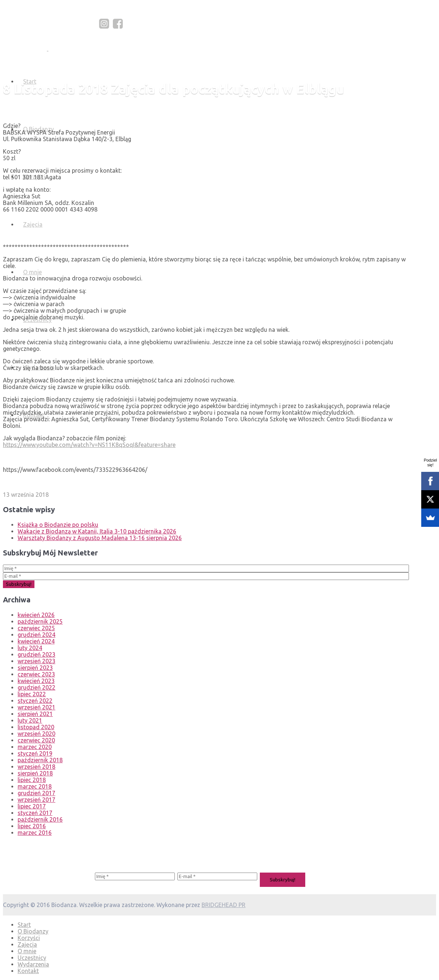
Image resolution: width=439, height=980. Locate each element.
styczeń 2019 (35, 753)
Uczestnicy (32, 958)
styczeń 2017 (35, 813)
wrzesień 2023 (36, 661)
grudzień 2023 (36, 654)
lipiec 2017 (32, 806)
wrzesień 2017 (36, 800)
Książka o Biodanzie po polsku (58, 525)
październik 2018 (40, 760)
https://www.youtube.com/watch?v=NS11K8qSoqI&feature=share (89, 445)
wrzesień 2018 (36, 767)
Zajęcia (33, 224)
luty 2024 (30, 648)
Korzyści (29, 938)
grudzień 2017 (36, 793)
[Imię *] (206, 568)
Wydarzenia (33, 964)
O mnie (32, 272)
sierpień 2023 (35, 668)
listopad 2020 (36, 727)
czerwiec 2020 (36, 740)
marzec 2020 (35, 747)
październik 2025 (40, 621)
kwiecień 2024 (36, 641)
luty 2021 (30, 720)
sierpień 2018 (35, 773)
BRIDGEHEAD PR (224, 905)
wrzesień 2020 (36, 734)
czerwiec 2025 (36, 628)
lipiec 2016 (32, 826)
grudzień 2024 (36, 635)
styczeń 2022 (35, 701)
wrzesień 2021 (36, 707)
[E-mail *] (206, 576)
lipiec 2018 (32, 780)
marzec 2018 (35, 786)
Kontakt (28, 971)
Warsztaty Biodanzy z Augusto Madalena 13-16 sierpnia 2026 (100, 538)
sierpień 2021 (35, 714)
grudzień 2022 (36, 687)
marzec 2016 (35, 833)
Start (24, 925)
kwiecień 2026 (36, 615)
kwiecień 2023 (36, 681)
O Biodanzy (33, 931)
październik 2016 (40, 819)
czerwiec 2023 (36, 674)
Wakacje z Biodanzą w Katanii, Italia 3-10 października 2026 (97, 531)
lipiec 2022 (32, 694)
